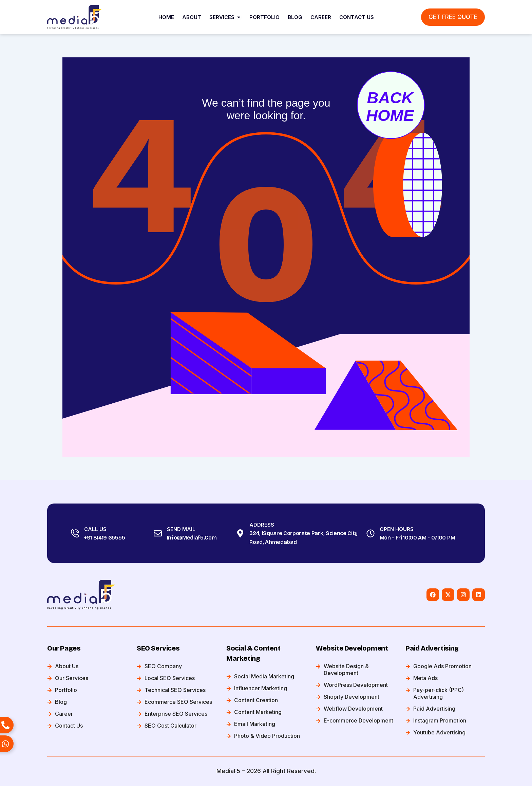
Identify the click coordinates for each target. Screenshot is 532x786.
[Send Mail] (158, 533)
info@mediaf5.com (192, 538)
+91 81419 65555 (104, 538)
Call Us (95, 529)
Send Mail (181, 529)
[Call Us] (75, 533)
